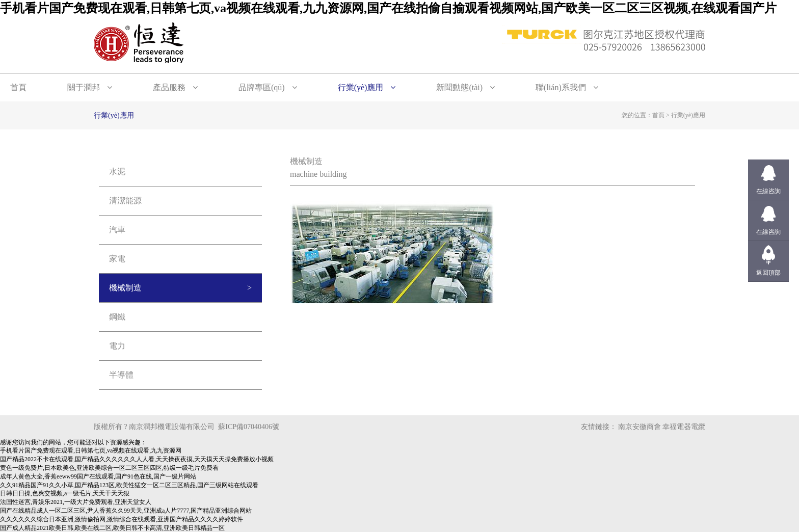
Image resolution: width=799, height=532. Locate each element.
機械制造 (125, 288)
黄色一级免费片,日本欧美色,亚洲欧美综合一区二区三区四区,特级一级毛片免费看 (109, 468)
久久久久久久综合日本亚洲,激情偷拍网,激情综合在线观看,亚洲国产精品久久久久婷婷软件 (122, 519)
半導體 (121, 375)
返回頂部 (768, 273)
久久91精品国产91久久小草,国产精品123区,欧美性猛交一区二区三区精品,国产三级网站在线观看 (129, 485)
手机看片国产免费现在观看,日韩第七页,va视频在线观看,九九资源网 (91, 450)
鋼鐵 (117, 317)
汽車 (117, 230)
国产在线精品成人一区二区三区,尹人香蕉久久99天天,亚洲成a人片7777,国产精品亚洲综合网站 (126, 511)
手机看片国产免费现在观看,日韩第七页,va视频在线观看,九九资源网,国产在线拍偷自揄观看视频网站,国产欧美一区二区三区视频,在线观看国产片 (388, 8)
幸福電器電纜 (684, 427)
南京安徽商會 (640, 427)
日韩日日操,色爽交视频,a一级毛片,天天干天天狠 (65, 493)
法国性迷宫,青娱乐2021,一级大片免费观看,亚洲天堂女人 (76, 502)
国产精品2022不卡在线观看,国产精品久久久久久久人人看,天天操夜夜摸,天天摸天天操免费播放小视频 (137, 459)
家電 (117, 259)
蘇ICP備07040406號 (249, 427)
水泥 (117, 171)
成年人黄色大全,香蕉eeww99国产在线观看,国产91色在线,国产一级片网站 (98, 476)
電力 (117, 346)
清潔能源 (125, 201)
